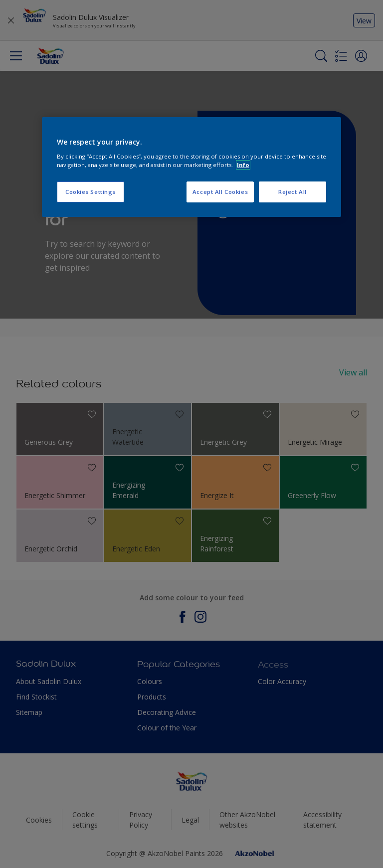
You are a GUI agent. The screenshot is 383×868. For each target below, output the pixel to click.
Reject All (292, 192)
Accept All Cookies (220, 192)
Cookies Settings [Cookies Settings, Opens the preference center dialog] (91, 192)
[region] (191, 167)
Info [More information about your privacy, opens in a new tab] (243, 165)
